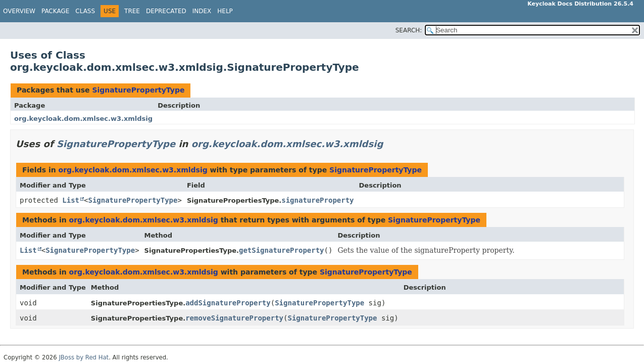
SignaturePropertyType (138, 90)
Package (55, 11)
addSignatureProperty (228, 303)
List (71, 200)
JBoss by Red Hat (84, 357)
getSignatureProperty (282, 250)
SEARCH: (409, 30)
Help (225, 11)
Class (85, 11)
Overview (19, 11)
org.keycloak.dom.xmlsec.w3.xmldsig (83, 119)
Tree (132, 11)
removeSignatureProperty (234, 318)
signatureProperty (317, 200)
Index (202, 11)
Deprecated (166, 11)
